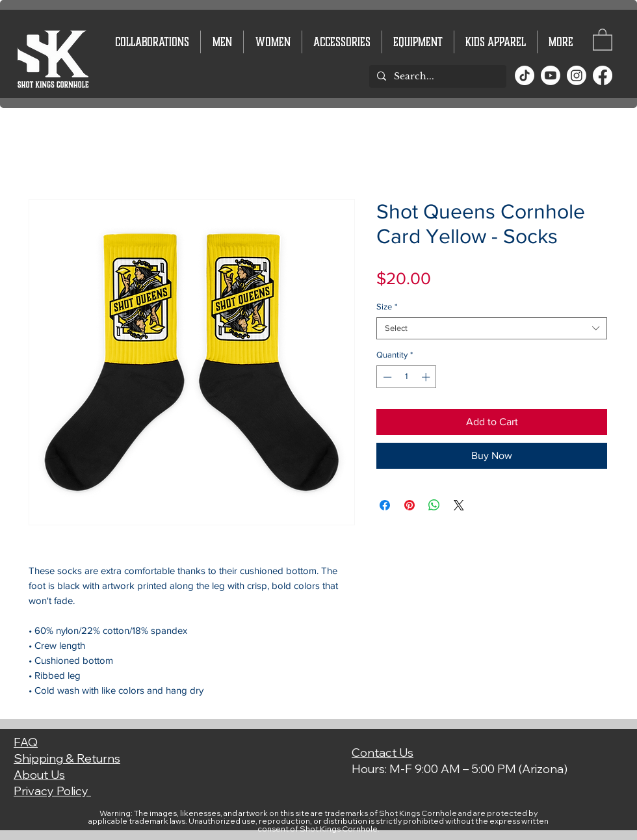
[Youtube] (551, 75)
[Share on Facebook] (385, 505)
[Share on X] (459, 505)
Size (387, 307)
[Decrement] (386, 377)
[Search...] (436, 77)
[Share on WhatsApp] (434, 505)
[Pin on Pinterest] (409, 505)
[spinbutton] (407, 377)
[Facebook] (603, 75)
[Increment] (427, 377)
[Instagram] (577, 75)
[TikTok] (525, 75)
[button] (603, 39)
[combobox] (492, 328)
